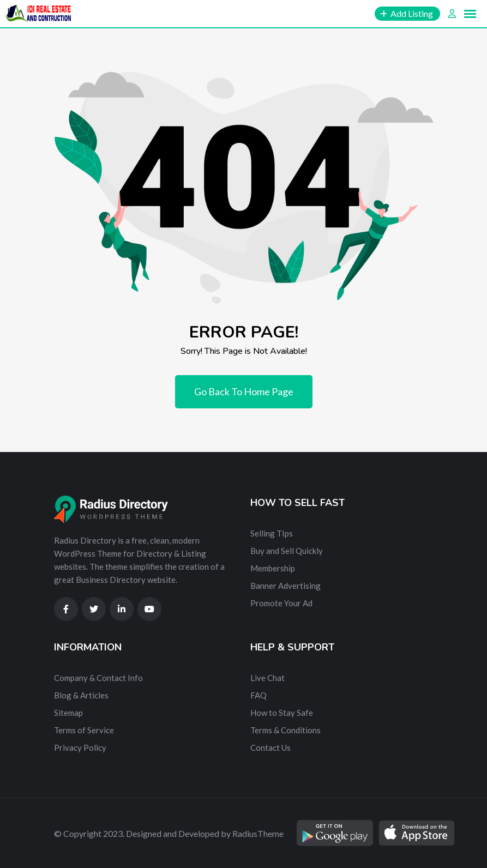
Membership (273, 568)
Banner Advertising (285, 586)
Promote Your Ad (281, 603)
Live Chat (267, 678)
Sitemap (68, 713)
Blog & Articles (81, 695)
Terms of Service (84, 730)
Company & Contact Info (98, 678)
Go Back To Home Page (244, 391)
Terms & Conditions (285, 730)
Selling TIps (272, 533)
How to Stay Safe (282, 713)
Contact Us (270, 748)
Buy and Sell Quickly (287, 551)
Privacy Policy (80, 748)
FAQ (258, 695)
